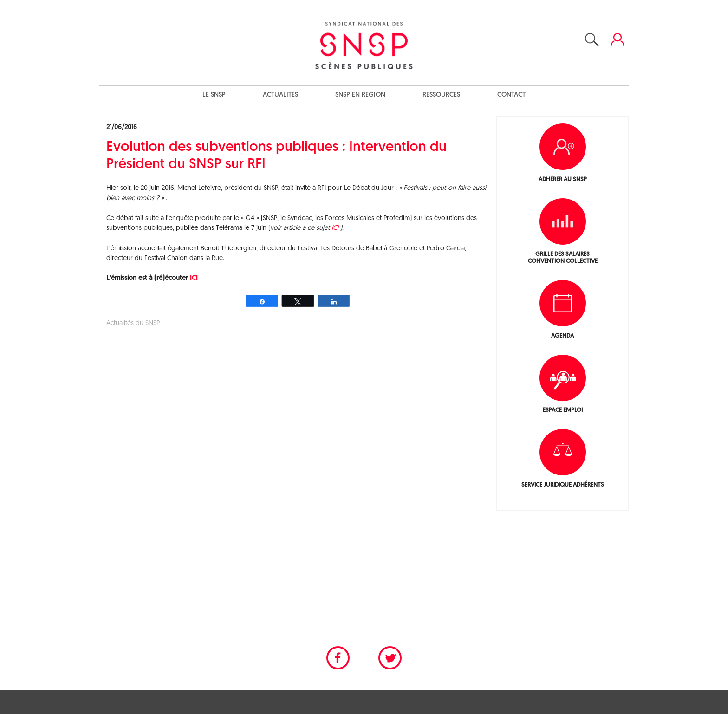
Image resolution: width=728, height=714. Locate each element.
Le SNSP (214, 95)
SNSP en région (360, 95)
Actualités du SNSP (133, 323)
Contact (511, 95)
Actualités (280, 95)
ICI (336, 228)
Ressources (441, 95)
